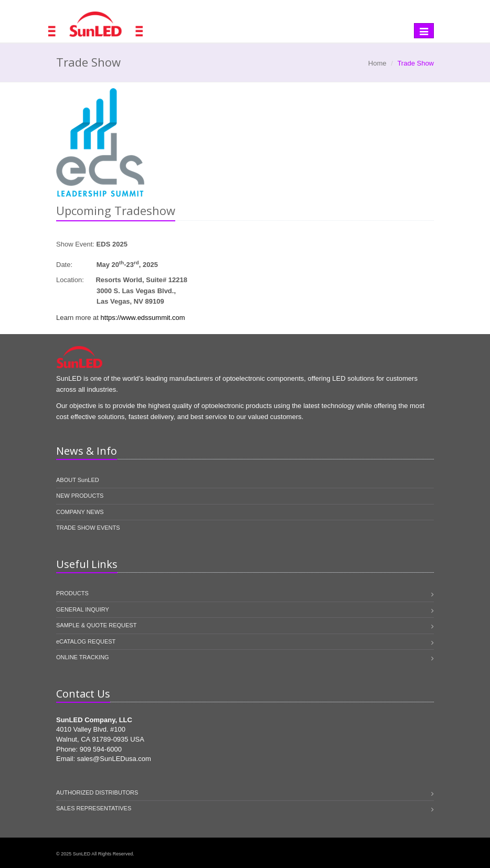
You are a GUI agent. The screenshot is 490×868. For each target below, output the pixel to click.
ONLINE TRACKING (83, 657)
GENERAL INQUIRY (83, 609)
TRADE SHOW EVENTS (88, 528)
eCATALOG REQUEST (86, 641)
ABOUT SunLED (78, 480)
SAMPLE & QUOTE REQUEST (96, 625)
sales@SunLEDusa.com (114, 759)
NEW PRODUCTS (80, 496)
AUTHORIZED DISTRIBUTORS (97, 792)
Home (377, 63)
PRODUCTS (72, 593)
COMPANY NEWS (80, 512)
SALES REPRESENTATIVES (94, 808)
